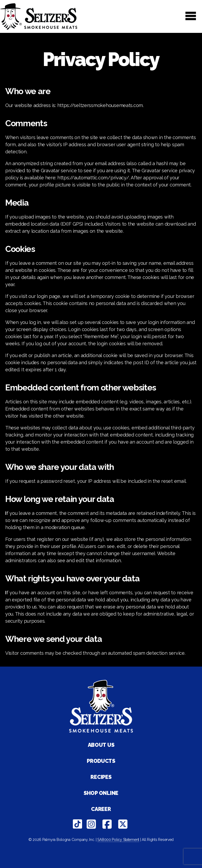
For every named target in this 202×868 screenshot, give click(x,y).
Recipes (101, 777)
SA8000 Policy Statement (118, 840)
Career (101, 809)
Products (101, 761)
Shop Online (101, 793)
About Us (101, 745)
